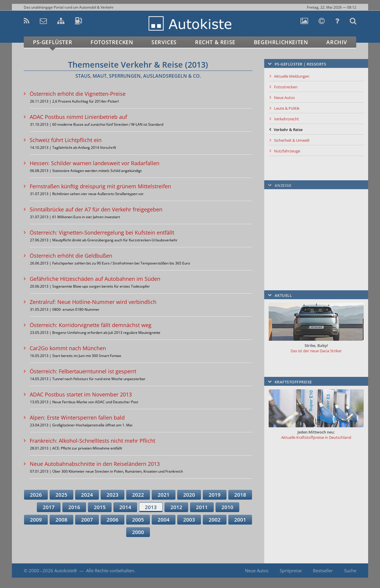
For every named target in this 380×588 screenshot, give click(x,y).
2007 (87, 520)
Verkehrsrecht (286, 119)
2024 (87, 495)
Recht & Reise (215, 42)
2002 (215, 520)
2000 (138, 532)
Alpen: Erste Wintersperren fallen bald (77, 418)
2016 (74, 507)
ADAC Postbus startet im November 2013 (81, 394)
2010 (227, 507)
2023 (113, 495)
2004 (164, 520)
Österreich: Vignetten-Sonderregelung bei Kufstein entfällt (102, 232)
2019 (215, 495)
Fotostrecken (112, 42)
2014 (125, 507)
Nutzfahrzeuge (287, 151)
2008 (61, 520)
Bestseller (323, 571)
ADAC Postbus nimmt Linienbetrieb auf (78, 117)
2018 (240, 495)
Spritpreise (291, 571)
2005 (138, 520)
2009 (36, 520)
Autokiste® (66, 571)
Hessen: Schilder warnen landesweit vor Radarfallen (95, 163)
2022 (138, 495)
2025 (61, 495)
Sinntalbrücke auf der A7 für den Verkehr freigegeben (96, 209)
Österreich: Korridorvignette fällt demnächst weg (91, 325)
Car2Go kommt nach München (68, 348)
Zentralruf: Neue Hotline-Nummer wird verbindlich (93, 302)
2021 (164, 495)
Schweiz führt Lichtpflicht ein (66, 140)
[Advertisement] (316, 230)
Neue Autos (284, 98)
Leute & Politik (287, 108)
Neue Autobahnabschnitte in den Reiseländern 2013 (95, 464)
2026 (36, 495)
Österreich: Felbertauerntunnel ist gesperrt (83, 371)
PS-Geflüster (53, 42)
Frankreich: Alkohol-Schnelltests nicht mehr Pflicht (92, 441)
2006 (113, 520)
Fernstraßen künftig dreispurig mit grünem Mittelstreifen (100, 186)
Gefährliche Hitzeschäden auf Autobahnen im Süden (95, 279)
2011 (202, 507)
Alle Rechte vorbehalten (110, 571)
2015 (100, 507)
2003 (189, 520)
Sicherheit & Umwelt (292, 140)
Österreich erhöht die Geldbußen (71, 256)
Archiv (337, 42)
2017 (49, 507)
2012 (176, 507)
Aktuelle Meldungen (292, 76)
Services (164, 42)
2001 (240, 520)
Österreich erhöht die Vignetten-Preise (78, 94)
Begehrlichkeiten (281, 42)
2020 (189, 495)
